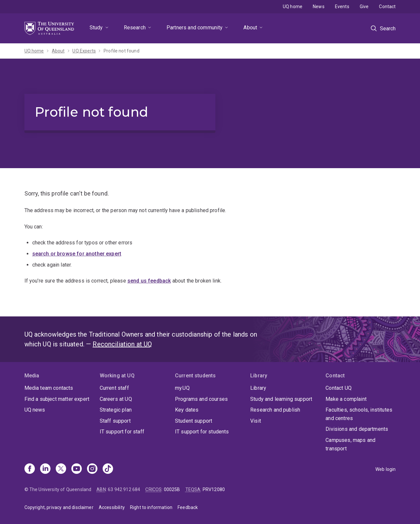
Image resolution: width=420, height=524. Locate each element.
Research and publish (275, 410)
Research (135, 28)
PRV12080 (214, 489)
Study (96, 28)
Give (364, 7)
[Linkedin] (45, 469)
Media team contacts (49, 388)
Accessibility (112, 507)
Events (342, 7)
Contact (387, 7)
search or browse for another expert (77, 254)
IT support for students (202, 432)
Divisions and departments (357, 429)
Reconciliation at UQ (122, 344)
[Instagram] (92, 469)
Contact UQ (339, 388)
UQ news (35, 410)
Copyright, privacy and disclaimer (59, 507)
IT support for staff (122, 432)
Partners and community (195, 28)
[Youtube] (77, 469)
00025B (172, 489)
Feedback (188, 507)
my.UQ (182, 388)
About (250, 28)
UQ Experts (84, 51)
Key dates (187, 410)
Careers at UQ (116, 399)
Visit (256, 421)
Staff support (115, 421)
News (319, 7)
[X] (61, 469)
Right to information (151, 507)
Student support (194, 421)
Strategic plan (116, 410)
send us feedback (149, 281)
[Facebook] (30, 469)
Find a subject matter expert (57, 399)
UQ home (293, 7)
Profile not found (122, 51)
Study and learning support (281, 399)
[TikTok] (108, 469)
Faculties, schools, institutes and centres (359, 414)
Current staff (114, 388)
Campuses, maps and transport (350, 444)
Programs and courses (201, 399)
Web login (385, 469)
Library (258, 388)
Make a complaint (346, 399)
